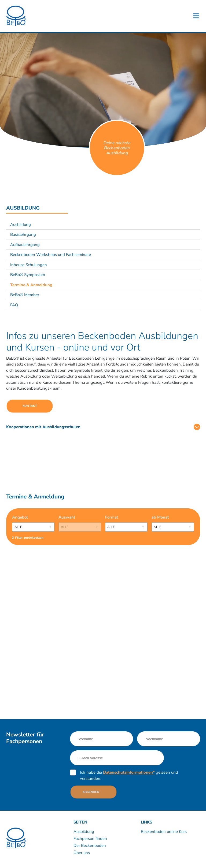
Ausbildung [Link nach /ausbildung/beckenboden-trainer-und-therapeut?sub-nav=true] (21, 225)
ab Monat (160, 517)
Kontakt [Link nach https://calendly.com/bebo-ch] (30, 406)
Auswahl (67, 517)
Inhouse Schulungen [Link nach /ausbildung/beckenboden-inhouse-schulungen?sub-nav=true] (29, 265)
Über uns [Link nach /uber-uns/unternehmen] (82, 853)
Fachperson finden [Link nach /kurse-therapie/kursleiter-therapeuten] (90, 839)
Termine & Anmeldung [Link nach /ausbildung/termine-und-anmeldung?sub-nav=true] (31, 285)
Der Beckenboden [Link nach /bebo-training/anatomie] (90, 845)
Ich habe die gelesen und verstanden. (129, 775)
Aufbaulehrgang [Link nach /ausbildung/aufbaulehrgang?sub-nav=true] (25, 245)
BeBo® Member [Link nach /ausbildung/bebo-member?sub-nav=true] (25, 295)
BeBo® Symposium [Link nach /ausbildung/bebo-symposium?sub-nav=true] (28, 275)
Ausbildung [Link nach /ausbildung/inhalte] (84, 832)
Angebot (20, 517)
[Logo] (16, 16)
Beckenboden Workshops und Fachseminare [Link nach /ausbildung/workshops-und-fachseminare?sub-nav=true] (51, 255)
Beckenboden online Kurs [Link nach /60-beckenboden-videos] (164, 832)
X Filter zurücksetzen (28, 537)
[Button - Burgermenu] (196, 16)
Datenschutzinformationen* (129, 772)
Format (112, 517)
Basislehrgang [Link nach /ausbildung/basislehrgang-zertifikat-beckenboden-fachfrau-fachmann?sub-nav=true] (23, 234)
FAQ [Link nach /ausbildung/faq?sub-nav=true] (14, 305)
